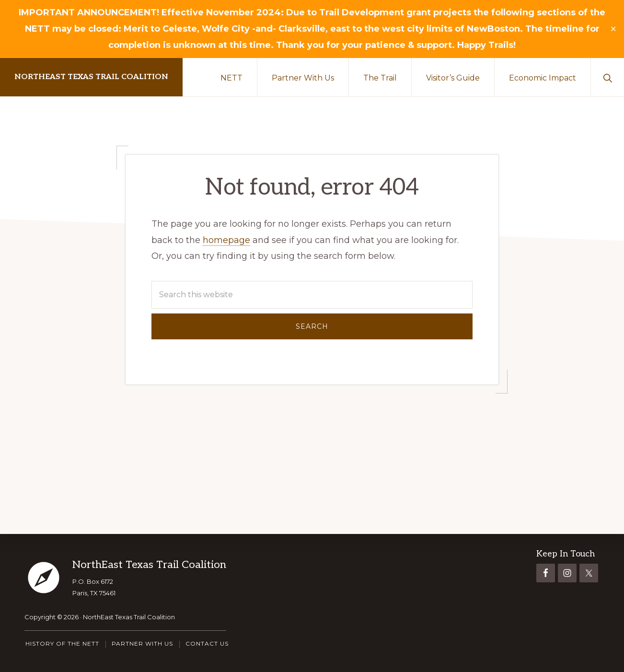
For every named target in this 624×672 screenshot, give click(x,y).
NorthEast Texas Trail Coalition (91, 77)
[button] (607, 77)
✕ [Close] (613, 29)
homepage (226, 240)
